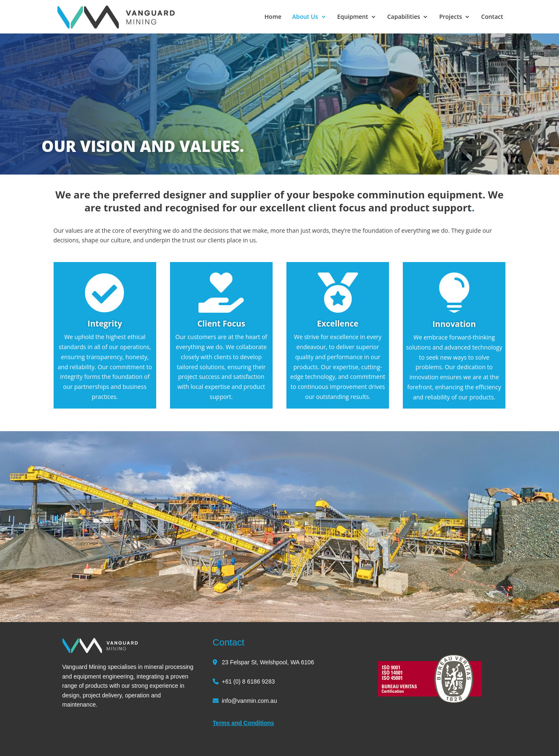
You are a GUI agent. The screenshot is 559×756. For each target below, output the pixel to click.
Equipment (353, 17)
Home (273, 17)
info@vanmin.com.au (250, 701)
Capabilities (404, 17)
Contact (492, 17)
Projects (451, 17)
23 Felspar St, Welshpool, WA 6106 (268, 662)
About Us (305, 17)
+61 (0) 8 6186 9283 (249, 681)
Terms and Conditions (243, 723)
